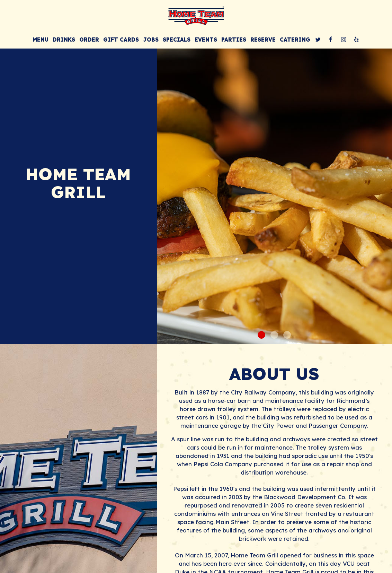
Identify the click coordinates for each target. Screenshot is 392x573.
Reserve (263, 40)
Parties (234, 40)
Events (206, 40)
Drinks (64, 40)
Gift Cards (121, 40)
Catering (295, 40)
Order (89, 40)
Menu (41, 40)
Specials (177, 40)
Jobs (151, 40)
